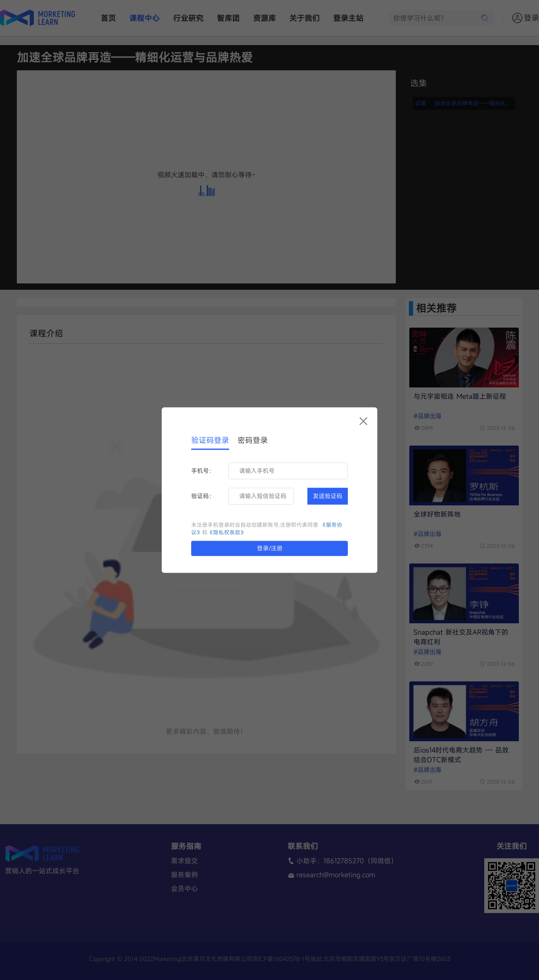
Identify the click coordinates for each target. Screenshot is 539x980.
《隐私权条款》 (227, 533)
